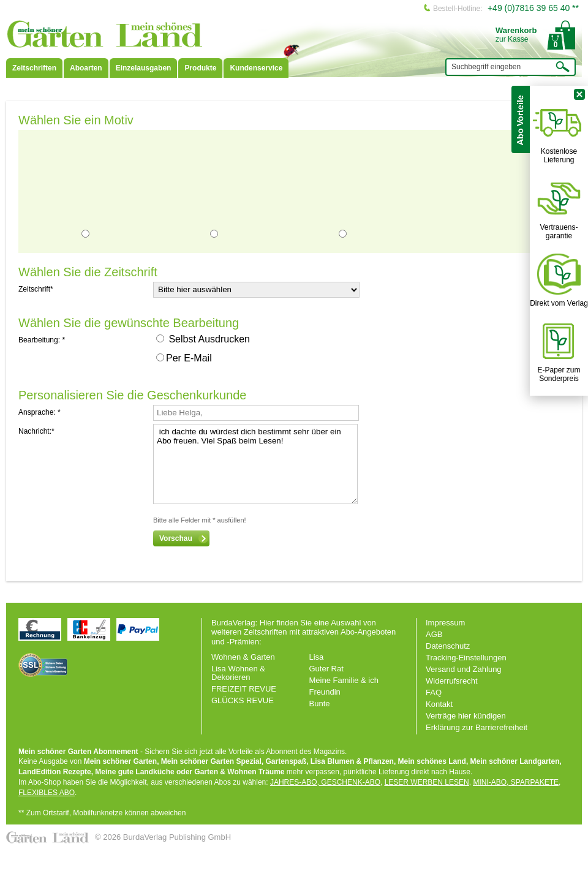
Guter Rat (326, 669)
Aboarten (86, 68)
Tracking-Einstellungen (466, 658)
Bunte (320, 704)
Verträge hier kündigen (466, 716)
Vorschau (183, 538)
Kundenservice (256, 68)
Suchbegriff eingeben (486, 67)
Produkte (200, 68)
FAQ (434, 692)
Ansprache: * (40, 412)
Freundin (325, 692)
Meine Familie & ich (344, 680)
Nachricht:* (36, 431)
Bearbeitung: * (42, 340)
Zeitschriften (34, 68)
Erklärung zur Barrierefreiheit (477, 727)
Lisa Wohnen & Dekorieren (238, 673)
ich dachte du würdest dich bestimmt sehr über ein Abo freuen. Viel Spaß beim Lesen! (255, 464)
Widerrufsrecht (452, 681)
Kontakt (439, 704)
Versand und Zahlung (464, 669)
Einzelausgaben (144, 68)
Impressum (445, 623)
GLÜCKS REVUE (243, 700)
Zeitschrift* (36, 289)
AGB (434, 634)
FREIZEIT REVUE (244, 689)
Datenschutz (448, 646)
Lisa (317, 657)
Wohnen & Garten (243, 657)
